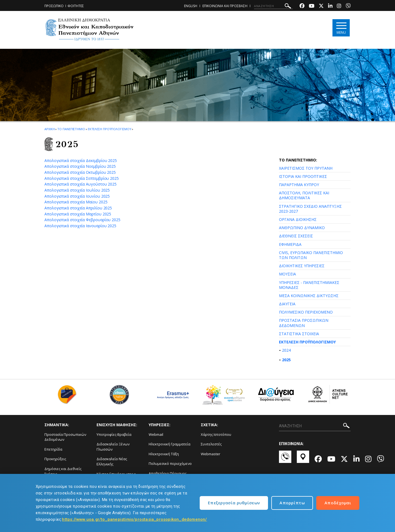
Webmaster (211, 454)
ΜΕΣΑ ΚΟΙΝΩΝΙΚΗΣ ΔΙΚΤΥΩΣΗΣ (309, 296)
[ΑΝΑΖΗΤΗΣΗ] (273, 6)
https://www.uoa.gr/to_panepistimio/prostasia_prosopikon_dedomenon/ (134, 519)
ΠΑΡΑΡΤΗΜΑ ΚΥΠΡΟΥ (299, 185)
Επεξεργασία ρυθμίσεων (234, 503)
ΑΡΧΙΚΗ (50, 129)
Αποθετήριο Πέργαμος (168, 473)
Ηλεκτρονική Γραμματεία (170, 444)
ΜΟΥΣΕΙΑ (287, 274)
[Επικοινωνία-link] (285, 459)
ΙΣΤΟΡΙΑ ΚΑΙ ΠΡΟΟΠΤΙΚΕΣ (303, 176)
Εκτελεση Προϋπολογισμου (110, 129)
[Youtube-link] (312, 6)
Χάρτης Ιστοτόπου (216, 434)
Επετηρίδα (53, 449)
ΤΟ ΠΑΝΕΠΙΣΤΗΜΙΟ (71, 129)
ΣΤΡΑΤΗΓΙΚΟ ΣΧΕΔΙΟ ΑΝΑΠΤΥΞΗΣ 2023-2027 (310, 209)
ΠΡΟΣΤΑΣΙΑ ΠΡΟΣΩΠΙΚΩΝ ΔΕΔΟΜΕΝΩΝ (304, 323)
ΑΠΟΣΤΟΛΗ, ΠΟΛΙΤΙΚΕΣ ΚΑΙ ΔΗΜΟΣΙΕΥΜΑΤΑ (304, 195)
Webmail (156, 434)
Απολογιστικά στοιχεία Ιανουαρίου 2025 (80, 226)
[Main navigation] (341, 28)
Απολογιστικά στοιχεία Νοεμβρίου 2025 (80, 166)
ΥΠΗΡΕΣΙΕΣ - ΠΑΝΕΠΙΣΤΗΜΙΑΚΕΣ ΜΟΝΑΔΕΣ (309, 285)
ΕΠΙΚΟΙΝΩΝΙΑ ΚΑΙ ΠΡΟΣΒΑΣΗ (225, 6)
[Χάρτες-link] (303, 459)
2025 (286, 360)
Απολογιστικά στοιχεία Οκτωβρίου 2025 (80, 172)
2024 (286, 350)
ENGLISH (191, 6)
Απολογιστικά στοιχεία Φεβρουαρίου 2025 (82, 220)
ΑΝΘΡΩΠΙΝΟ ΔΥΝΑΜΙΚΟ (302, 228)
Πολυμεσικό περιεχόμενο (170, 463)
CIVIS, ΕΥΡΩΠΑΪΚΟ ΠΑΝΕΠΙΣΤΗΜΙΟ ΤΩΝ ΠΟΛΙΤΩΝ (311, 255)
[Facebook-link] (302, 6)
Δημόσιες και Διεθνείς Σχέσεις (63, 471)
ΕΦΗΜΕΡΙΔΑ (290, 244)
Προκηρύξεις (55, 459)
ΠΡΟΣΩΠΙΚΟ (54, 6)
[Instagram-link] (339, 6)
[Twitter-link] (321, 6)
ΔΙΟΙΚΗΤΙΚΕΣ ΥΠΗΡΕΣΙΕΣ (302, 266)
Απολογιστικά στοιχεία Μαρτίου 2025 (78, 214)
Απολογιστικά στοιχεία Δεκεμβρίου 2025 (81, 160)
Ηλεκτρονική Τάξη (164, 454)
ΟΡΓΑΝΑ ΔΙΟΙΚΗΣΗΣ (298, 219)
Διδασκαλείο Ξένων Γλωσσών (113, 447)
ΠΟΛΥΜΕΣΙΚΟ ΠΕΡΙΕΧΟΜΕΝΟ (306, 312)
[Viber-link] (348, 6)
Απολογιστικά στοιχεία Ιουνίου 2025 (77, 196)
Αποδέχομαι (338, 503)
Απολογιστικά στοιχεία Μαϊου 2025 (76, 202)
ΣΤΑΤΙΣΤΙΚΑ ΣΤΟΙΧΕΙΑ (299, 334)
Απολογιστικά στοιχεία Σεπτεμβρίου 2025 (82, 178)
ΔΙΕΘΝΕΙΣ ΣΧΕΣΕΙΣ (296, 236)
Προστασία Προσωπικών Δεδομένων (65, 437)
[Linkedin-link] (330, 6)
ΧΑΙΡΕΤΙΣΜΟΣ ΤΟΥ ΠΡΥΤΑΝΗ (306, 168)
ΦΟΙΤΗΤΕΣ (76, 6)
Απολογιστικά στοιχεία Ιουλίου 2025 (77, 190)
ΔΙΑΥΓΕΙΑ (287, 304)
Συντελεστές (211, 444)
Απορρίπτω (292, 503)
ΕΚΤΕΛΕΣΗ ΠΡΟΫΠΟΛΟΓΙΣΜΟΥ (307, 342)
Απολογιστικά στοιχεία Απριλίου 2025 (78, 208)
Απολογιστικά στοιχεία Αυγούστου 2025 (81, 184)
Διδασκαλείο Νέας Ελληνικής (112, 461)
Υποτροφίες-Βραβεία (114, 434)
